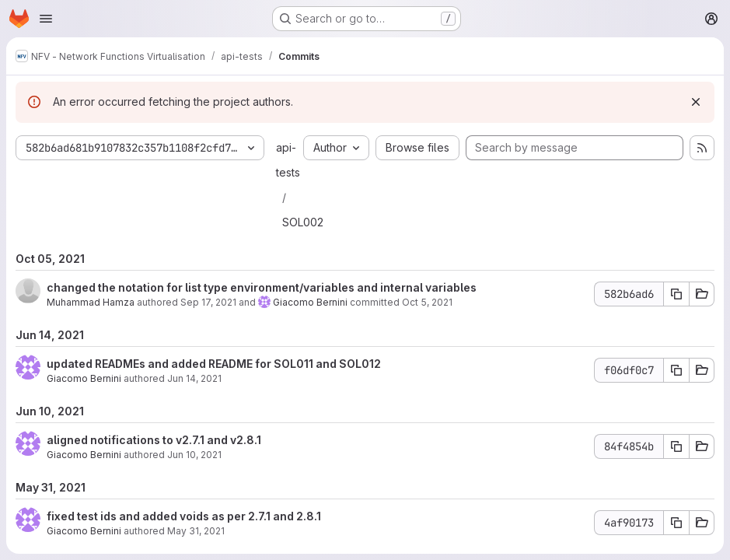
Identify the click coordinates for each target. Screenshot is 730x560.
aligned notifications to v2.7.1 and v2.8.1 (154, 440)
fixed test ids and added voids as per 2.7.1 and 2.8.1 (184, 516)
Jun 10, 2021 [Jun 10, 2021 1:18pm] (194, 455)
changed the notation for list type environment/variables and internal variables (262, 287)
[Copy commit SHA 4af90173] (676, 523)
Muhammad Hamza (91, 302)
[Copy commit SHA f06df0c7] (676, 370)
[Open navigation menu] (46, 19)
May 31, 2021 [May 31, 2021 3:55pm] (196, 531)
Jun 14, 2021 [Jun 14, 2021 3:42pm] (194, 378)
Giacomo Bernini (310, 302)
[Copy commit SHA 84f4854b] (676, 446)
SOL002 (303, 222)
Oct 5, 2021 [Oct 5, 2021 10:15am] (427, 302)
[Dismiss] (696, 102)
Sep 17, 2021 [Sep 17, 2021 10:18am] (208, 302)
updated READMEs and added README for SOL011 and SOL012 (214, 364)
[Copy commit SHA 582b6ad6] (676, 294)
